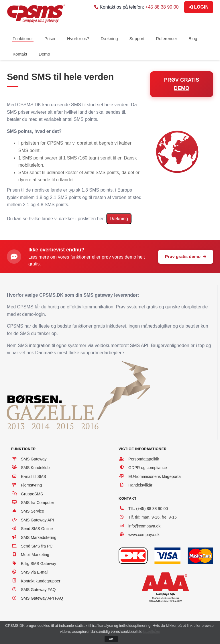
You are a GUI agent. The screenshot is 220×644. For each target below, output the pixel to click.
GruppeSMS (32, 494)
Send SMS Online (37, 529)
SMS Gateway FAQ (38, 590)
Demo (44, 54)
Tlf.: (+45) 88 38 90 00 (148, 509)
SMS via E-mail (35, 572)
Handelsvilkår (140, 485)
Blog (193, 39)
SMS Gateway (34, 459)
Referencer (166, 39)
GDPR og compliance (148, 468)
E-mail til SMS (34, 476)
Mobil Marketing (35, 555)
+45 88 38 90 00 (162, 7)
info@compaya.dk (144, 526)
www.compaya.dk (144, 535)
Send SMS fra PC (37, 546)
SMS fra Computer (38, 503)
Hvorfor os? (78, 39)
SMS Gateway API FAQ (42, 598)
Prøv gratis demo (186, 256)
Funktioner (23, 39)
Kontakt (20, 54)
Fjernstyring (31, 485)
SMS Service (33, 511)
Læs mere (152, 632)
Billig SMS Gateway (39, 564)
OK (111, 639)
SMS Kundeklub (35, 468)
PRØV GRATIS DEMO (182, 84)
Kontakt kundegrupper (41, 581)
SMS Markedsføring (39, 537)
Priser (50, 39)
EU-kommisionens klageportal (155, 476)
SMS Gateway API (37, 520)
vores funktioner (74, 257)
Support (137, 39)
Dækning (109, 39)
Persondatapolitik (144, 459)
